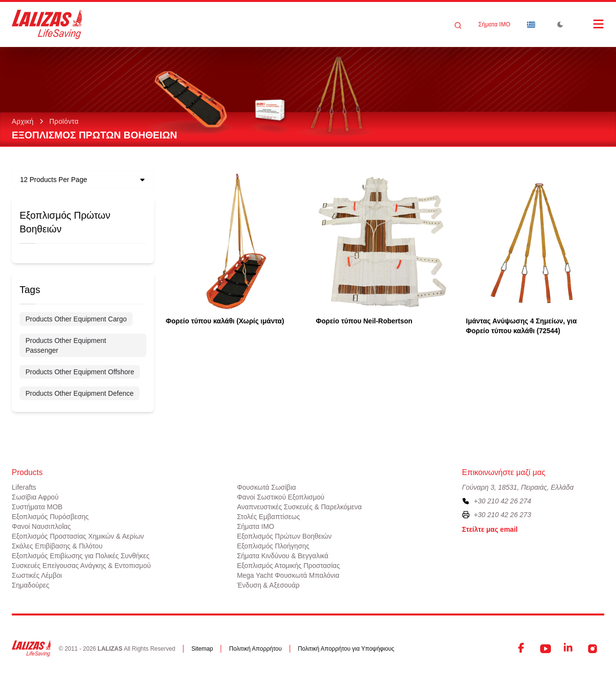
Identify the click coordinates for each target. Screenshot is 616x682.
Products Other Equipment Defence (80, 393)
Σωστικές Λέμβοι (37, 575)
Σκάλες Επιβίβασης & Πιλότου (57, 546)
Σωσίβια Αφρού (35, 497)
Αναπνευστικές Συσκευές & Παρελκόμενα (299, 507)
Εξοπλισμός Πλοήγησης (273, 546)
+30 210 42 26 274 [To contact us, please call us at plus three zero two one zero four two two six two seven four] (502, 501)
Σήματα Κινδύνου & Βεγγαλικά (283, 556)
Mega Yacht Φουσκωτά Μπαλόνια (288, 575)
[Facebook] (522, 649)
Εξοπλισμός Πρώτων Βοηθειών (284, 536)
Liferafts (24, 487)
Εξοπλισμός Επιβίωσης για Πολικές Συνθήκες (81, 556)
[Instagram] (593, 649)
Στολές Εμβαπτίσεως (268, 517)
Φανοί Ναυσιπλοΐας (41, 526)
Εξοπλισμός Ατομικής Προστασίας (288, 566)
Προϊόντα (64, 121)
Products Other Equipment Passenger (66, 345)
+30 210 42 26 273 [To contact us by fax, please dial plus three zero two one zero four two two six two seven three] (502, 515)
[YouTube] (546, 649)
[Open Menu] (589, 24)
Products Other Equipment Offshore (80, 372)
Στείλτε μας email (490, 529)
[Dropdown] (531, 24)
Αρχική (23, 121)
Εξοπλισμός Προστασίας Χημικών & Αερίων (78, 536)
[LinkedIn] (569, 649)
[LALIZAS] (47, 24)
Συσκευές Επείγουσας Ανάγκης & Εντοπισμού (81, 566)
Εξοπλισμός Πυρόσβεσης (50, 517)
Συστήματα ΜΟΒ (37, 507)
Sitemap (202, 649)
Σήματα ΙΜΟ (494, 24)
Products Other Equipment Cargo (76, 319)
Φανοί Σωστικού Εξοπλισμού (281, 497)
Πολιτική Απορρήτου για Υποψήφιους (346, 649)
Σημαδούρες (31, 585)
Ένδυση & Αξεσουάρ (268, 585)
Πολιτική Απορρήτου (255, 649)
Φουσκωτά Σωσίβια (266, 487)
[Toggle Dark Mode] (560, 24)
